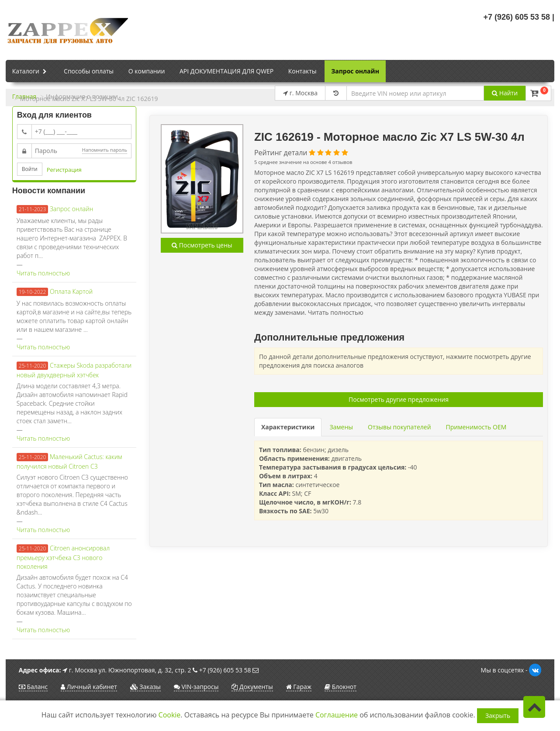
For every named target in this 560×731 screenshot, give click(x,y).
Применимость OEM (476, 427)
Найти (505, 93)
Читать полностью (43, 273)
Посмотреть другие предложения (399, 399)
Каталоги (31, 72)
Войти (30, 169)
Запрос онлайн (355, 71)
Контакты (302, 71)
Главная (24, 96)
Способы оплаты (89, 71)
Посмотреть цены (202, 245)
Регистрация (64, 170)
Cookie (170, 715)
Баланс (33, 687)
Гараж (299, 687)
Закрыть (498, 715)
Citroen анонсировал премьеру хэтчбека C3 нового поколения (63, 557)
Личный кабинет (89, 687)
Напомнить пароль (105, 150)
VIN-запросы (196, 687)
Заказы (145, 687)
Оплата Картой (71, 291)
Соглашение (337, 715)
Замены (341, 427)
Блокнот (340, 687)
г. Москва (300, 93)
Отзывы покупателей (399, 427)
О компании (147, 71)
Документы (252, 687)
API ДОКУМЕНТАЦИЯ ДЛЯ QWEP (226, 71)
